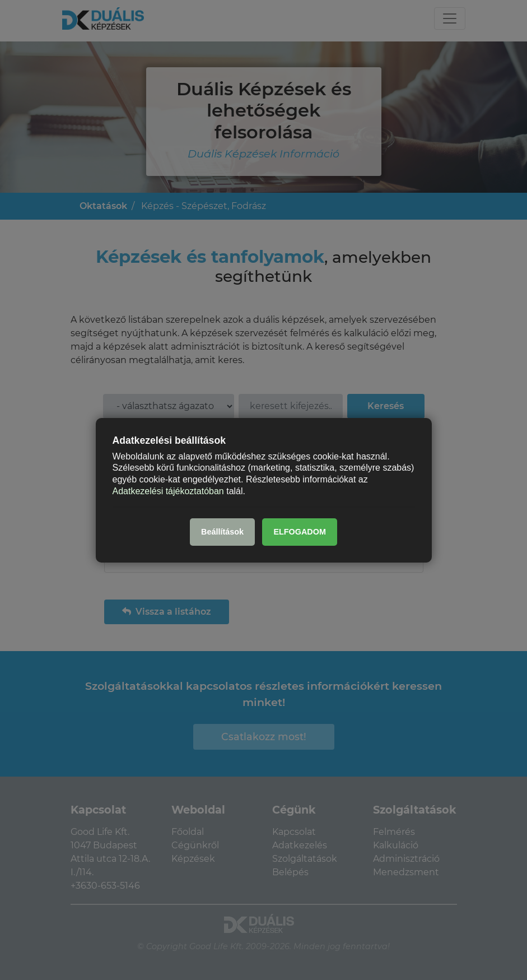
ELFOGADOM (300, 532)
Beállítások (222, 532)
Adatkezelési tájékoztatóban (168, 491)
